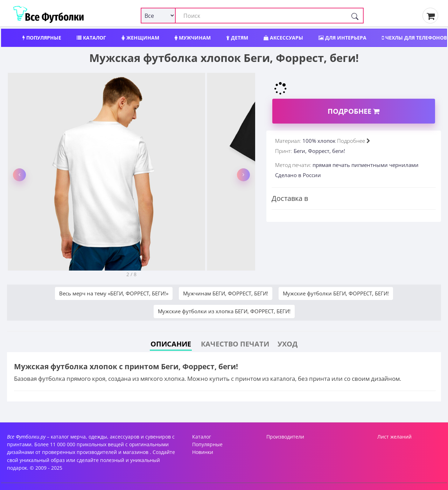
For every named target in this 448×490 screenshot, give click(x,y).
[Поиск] (355, 16)
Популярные (42, 38)
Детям (237, 38)
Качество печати (235, 344)
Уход (288, 344)
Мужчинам (193, 38)
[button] (19, 175)
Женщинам (140, 38)
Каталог (91, 38)
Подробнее (353, 111)
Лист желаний (394, 437)
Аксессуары (283, 38)
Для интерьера (342, 38)
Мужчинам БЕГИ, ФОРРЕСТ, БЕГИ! (226, 293)
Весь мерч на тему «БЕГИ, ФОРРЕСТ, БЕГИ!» (114, 293)
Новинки (203, 452)
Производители (285, 437)
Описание (171, 344)
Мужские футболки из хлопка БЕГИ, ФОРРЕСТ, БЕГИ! (224, 311)
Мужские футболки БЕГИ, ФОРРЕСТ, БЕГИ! (336, 293)
